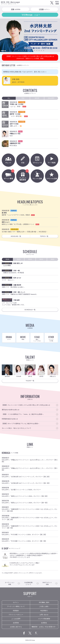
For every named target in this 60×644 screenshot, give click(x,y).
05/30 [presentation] (30, 260)
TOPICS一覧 (44, 237)
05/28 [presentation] (7, 260)
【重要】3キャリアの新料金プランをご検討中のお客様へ (20, 424)
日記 (23, 160)
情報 (10, 584)
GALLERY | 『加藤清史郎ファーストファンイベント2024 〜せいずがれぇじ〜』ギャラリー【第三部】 (30, 510)
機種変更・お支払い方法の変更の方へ (44, 628)
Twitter (52, 3)
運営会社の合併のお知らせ (11, 411)
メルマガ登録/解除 (44, 620)
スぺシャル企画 (52, 176)
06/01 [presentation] (53, 260)
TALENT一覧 (30, 382)
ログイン (16, 604)
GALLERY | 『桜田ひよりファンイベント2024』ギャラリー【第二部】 (30, 496)
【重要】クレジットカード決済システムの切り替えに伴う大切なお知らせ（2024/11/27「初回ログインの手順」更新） (30, 57)
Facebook (24, 634)
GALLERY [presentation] (51, 98)
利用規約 (16, 612)
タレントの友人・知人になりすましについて (16, 429)
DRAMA (9, 338)
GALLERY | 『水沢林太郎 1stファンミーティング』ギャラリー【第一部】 (30, 483)
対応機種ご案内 (44, 604)
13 (44, 50)
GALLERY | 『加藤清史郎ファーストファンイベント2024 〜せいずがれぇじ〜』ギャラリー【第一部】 (30, 527)
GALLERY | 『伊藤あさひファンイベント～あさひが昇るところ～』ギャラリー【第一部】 (30, 469)
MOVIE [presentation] (37, 98)
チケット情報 (13, 176)
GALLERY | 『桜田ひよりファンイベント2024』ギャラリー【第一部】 (30, 502)
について (28, 584)
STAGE (37, 339)
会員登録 (16, 624)
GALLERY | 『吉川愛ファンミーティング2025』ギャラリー (30, 489)
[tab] (9, 98)
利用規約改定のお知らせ (10, 420)
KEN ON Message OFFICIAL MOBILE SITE (10, 3)
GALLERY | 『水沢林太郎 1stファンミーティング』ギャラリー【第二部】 (30, 476)
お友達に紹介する (16, 628)
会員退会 (44, 624)
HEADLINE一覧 (16, 237)
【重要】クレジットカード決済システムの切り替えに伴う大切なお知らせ (26, 406)
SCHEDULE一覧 (30, 310)
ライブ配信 (52, 160)
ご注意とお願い (44, 608)
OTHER (51, 339)
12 (41, 50)
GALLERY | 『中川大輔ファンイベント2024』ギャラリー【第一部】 (30, 541)
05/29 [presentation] (19, 260)
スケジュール (37, 160)
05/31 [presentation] (41, 260)
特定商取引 (44, 612)
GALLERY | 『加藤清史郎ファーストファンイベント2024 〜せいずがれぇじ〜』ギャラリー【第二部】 (30, 518)
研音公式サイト (36, 634)
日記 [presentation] (23, 98)
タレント (8, 160)
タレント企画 (37, 176)
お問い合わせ (44, 616)
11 (39, 50)
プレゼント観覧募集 (28, 176)
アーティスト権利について (16, 608)
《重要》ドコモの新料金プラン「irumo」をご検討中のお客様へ (23, 415)
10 (37, 50)
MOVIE (23, 338)
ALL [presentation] (9, 98)
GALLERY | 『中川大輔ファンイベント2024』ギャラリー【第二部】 (30, 534)
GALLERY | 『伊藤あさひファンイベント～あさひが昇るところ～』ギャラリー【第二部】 (30, 460)
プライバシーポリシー (16, 616)
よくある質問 (16, 620)
